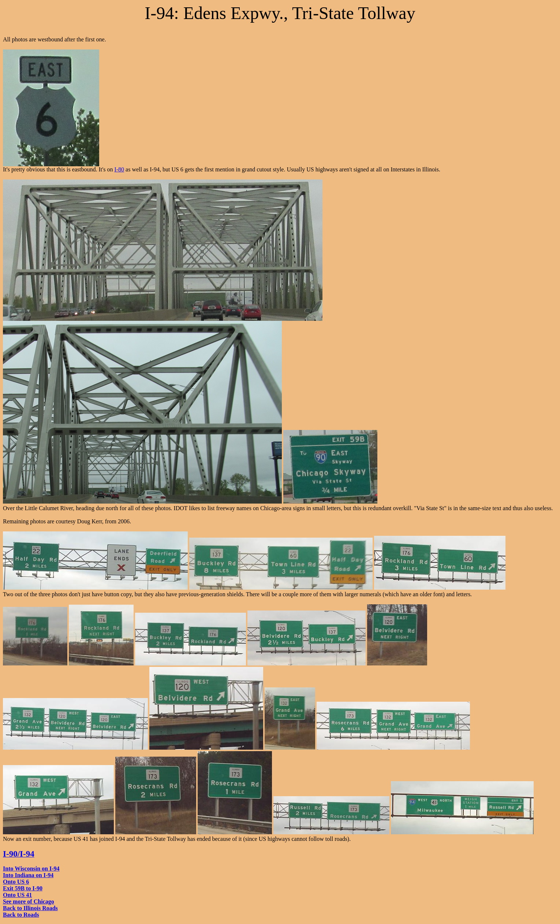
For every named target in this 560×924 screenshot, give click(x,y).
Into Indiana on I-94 (28, 875)
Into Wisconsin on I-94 (31, 869)
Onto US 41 (17, 895)
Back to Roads (21, 915)
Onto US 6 (16, 882)
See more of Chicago (29, 901)
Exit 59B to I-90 (23, 888)
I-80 (119, 169)
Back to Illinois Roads (30, 908)
